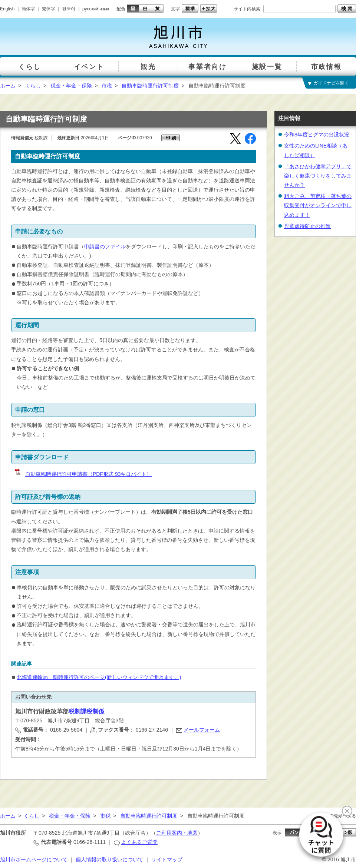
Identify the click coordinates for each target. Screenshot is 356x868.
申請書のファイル (105, 246)
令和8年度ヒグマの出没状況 (317, 135)
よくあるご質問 (139, 842)
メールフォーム (202, 730)
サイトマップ (167, 859)
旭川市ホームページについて (34, 859)
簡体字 (28, 9)
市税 (107, 86)
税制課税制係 (86, 711)
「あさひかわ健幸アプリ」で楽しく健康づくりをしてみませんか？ (318, 176)
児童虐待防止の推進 (307, 226)
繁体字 (49, 9)
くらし (33, 86)
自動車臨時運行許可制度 (150, 86)
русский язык (96, 9)
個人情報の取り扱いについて (109, 859)
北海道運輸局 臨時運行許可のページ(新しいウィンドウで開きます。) (99, 677)
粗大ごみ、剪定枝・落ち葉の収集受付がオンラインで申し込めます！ (318, 205)
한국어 (69, 9)
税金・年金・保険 (71, 86)
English (7, 9)
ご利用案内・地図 (177, 833)
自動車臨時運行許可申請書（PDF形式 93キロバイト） (83, 474)
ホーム (8, 86)
